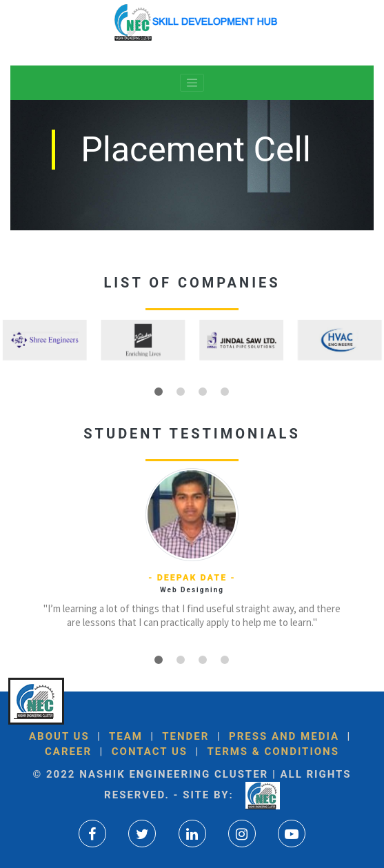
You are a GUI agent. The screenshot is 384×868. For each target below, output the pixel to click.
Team (126, 736)
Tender (185, 736)
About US (59, 736)
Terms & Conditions (271, 751)
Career (68, 751)
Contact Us (148, 751)
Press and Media (284, 736)
